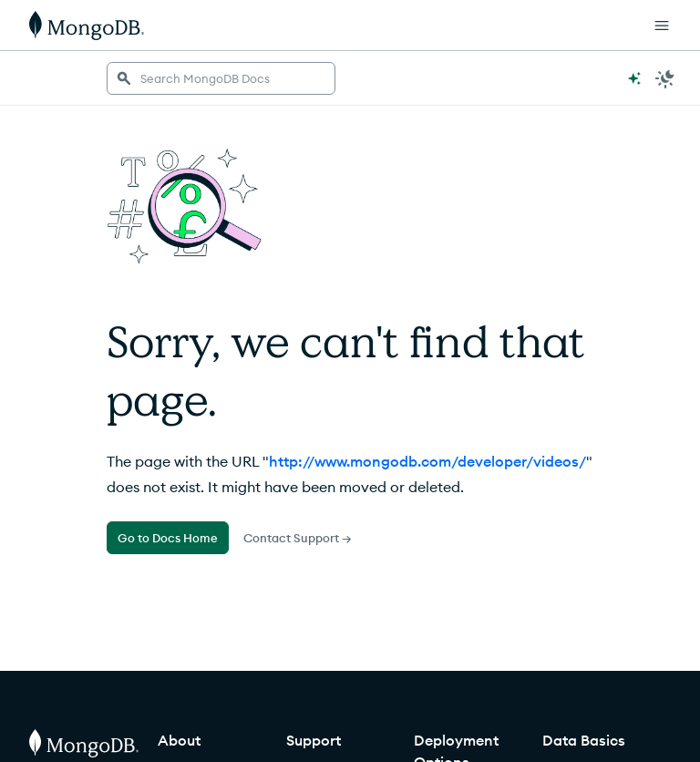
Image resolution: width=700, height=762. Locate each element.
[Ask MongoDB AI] (634, 78)
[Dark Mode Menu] (665, 78)
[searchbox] (221, 78)
